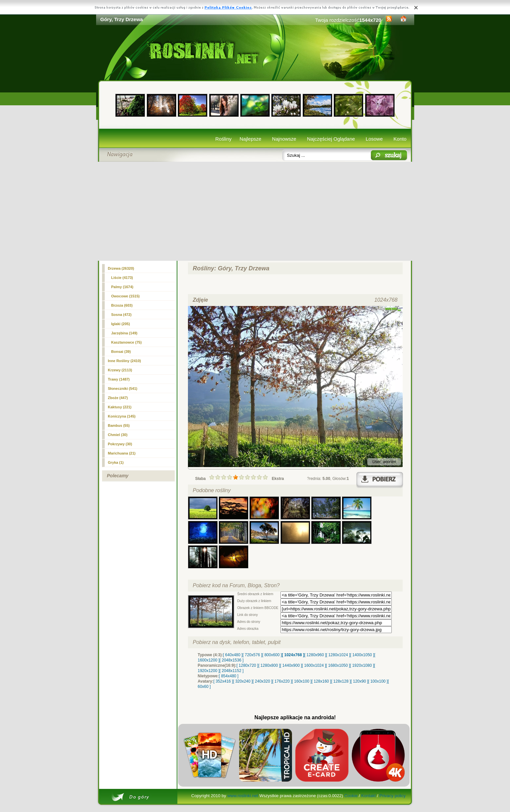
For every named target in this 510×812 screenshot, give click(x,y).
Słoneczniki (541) (123, 389)
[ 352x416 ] (223, 681)
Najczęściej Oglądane (331, 139)
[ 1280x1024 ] (338, 655)
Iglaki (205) (121, 324)
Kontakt (369, 796)
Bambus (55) (119, 425)
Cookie (351, 796)
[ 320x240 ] (243, 681)
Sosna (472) (122, 315)
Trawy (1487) (119, 379)
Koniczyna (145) (122, 416)
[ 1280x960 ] (315, 655)
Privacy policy (392, 796)
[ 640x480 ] (233, 655)
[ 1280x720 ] (247, 665)
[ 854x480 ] (229, 676)
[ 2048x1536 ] (232, 660)
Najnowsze (284, 139)
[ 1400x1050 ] (362, 655)
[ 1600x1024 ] (314, 665)
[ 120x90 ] (360, 681)
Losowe (374, 139)
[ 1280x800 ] (269, 665)
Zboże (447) (118, 398)
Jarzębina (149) (124, 333)
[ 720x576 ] (252, 655)
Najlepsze (250, 139)
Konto (400, 139)
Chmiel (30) (118, 435)
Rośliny (223, 139)
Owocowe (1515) (126, 296)
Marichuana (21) (122, 453)
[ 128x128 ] (341, 681)
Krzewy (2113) (120, 370)
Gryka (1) (116, 462)
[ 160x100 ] (302, 681)
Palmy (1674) (122, 287)
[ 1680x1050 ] (338, 665)
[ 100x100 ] (378, 681)
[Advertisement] (255, 211)
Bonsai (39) (121, 352)
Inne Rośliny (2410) (125, 361)
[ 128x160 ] (321, 681)
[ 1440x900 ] (291, 665)
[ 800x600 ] (272, 655)
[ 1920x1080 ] (362, 665)
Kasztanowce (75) (127, 342)
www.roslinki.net (243, 796)
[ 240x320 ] (262, 681)
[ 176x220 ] (282, 681)
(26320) (121, 268)
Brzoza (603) (122, 305)
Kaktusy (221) (120, 407)
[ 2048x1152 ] (232, 671)
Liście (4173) (122, 278)
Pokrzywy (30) (120, 444)
